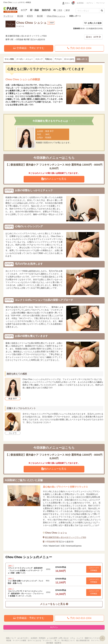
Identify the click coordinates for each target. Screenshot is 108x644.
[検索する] (102, 11)
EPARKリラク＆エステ (10, 10)
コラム (73, 638)
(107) (69, 59)
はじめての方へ (23, 638)
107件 (92, 37)
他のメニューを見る (54, 179)
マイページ (100, 3)
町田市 (30, 16)
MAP (51, 23)
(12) (49, 59)
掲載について (11, 638)
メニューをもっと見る (54, 604)
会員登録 (80, 3)
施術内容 (46, 10)
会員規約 (34, 638)
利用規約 (42, 638)
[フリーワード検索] (87, 11)
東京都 (20, 16)
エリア (24, 10)
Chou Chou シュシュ (56, 16)
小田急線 (49, 542)
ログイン (90, 3)
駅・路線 (35, 10)
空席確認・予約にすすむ (29, 48)
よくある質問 (52, 638)
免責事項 (58, 643)
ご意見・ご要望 (62, 10)
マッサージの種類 (19, 640)
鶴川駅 (40, 16)
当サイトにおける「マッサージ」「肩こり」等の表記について (51, 640)
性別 (67, 3)
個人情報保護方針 (83, 640)
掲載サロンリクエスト (93, 638)
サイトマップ (96, 640)
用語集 (9, 640)
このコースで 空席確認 (94, 569)
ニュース (80, 638)
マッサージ (8, 16)
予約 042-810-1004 (79, 48)
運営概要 (50, 643)
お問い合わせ (64, 638)
